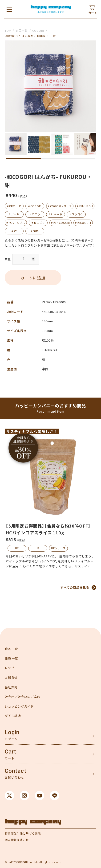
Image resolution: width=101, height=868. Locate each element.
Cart (10, 752)
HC (17, 548)
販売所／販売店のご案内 (23, 697)
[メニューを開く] (9, 9)
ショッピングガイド (19, 706)
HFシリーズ (58, 548)
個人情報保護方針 (17, 840)
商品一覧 (22, 30)
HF (38, 548)
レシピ (10, 668)
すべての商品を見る (75, 587)
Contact (15, 771)
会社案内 (11, 687)
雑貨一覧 (11, 658)
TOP (8, 30)
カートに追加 (33, 278)
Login (12, 732)
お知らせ (11, 677)
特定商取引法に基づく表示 (23, 833)
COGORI (38, 30)
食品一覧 (11, 649)
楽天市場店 (13, 716)
